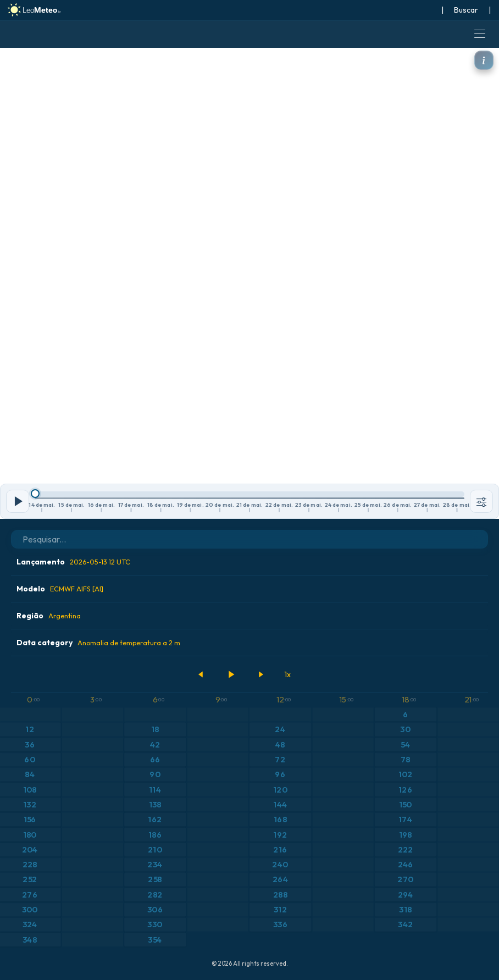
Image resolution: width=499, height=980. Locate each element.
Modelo (60, 589)
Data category (98, 643)
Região (49, 616)
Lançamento (73, 562)
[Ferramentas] (481, 501)
